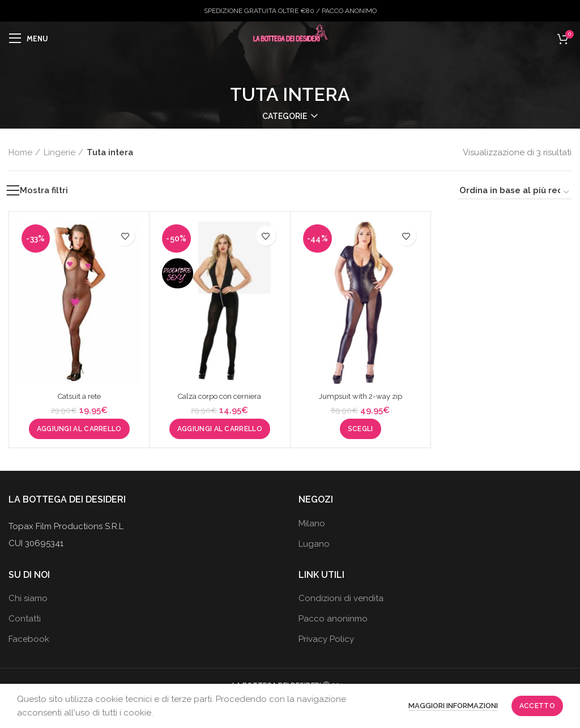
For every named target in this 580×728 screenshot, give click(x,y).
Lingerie (59, 152)
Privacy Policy (326, 639)
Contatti (25, 619)
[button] (79, 429)
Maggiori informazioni (453, 706)
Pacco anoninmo (333, 619)
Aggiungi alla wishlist (125, 236)
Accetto (537, 706)
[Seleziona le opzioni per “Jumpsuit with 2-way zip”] (361, 429)
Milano (312, 523)
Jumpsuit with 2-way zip (360, 396)
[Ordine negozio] (515, 192)
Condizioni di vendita (341, 598)
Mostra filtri (44, 191)
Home (20, 152)
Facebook (29, 639)
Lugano (314, 544)
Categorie (285, 116)
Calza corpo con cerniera (219, 396)
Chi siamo (28, 598)
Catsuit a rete (79, 396)
